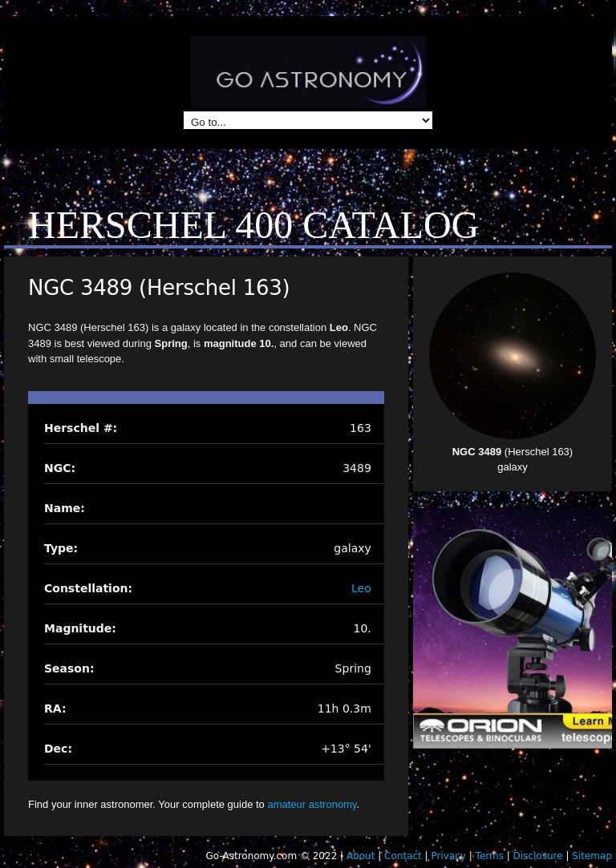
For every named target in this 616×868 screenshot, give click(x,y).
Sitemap (592, 856)
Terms (490, 856)
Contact (403, 856)
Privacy (448, 856)
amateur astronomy (312, 804)
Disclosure (538, 856)
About (361, 856)
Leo (361, 588)
